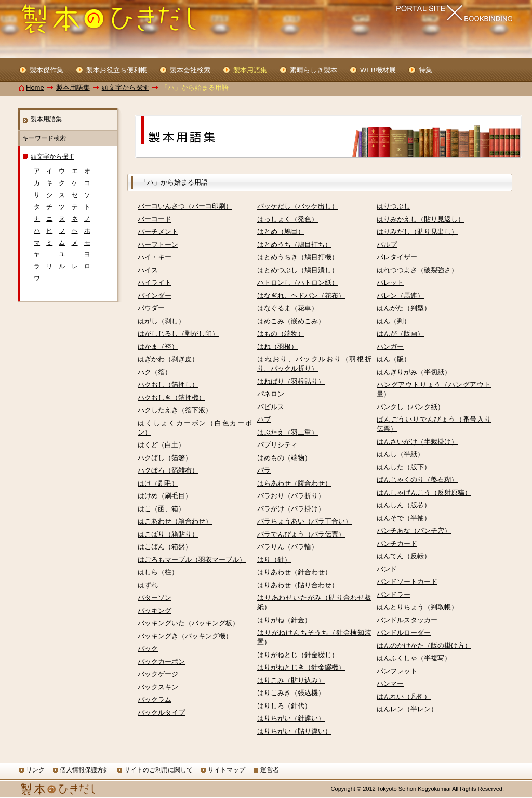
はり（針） (274, 560)
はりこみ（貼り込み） (291, 680)
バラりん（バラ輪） (288, 547)
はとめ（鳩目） (281, 232)
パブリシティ (277, 445)
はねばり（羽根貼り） (291, 381)
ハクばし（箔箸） (165, 458)
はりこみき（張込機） (291, 693)
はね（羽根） (277, 346)
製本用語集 (73, 88)
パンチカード (397, 544)
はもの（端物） (281, 333)
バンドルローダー (404, 632)
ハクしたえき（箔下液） (175, 410)
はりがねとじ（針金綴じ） (298, 655)
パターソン (155, 598)
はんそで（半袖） (404, 518)
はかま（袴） (158, 346)
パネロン (271, 394)
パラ (264, 470)
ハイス (148, 270)
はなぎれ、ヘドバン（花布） (301, 296)
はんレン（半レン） (407, 709)
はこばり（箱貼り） (168, 534)
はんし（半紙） (400, 454)
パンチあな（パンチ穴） (414, 531)
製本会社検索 (190, 70)
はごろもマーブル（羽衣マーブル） (192, 560)
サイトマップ (227, 770)
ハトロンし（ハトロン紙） (298, 283)
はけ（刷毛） (158, 483)
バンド (387, 569)
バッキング (155, 611)
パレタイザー (397, 257)
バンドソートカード (407, 581)
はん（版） (394, 359)
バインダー (155, 296)
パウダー (151, 308)
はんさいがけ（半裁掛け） (417, 442)
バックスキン (158, 687)
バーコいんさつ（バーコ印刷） (185, 206)
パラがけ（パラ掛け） (291, 509)
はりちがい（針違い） (291, 718)
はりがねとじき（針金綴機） (301, 667)
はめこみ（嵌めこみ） (291, 321)
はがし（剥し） (161, 321)
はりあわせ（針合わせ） (294, 572)
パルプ (387, 245)
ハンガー (390, 346)
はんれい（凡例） (404, 696)
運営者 (270, 770)
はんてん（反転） (404, 556)
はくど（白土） (161, 445)
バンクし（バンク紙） (410, 407)
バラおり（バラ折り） (291, 496)
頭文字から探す (125, 88)
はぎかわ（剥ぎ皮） (168, 359)
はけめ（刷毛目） (165, 496)
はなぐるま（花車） (288, 308)
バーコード (155, 219)
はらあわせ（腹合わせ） (294, 483)
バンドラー (394, 594)
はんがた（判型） (407, 308)
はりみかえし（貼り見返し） (421, 219)
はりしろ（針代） (284, 706)
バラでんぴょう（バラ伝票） (301, 534)
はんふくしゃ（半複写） (414, 658)
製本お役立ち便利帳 (117, 70)
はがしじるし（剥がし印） (178, 333)
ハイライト (155, 283)
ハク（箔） (155, 372)
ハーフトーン (158, 245)
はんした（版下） (404, 467)
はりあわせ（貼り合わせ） (298, 585)
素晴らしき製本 (314, 70)
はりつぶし (394, 206)
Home (35, 88)
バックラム (155, 699)
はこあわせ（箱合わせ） (175, 521)
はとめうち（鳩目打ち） (294, 245)
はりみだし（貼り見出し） (417, 232)
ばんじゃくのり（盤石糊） (417, 480)
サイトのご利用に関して (158, 770)
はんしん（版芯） (404, 505)
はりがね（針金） (284, 620)
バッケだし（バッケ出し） (298, 206)
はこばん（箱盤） (165, 547)
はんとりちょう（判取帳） (417, 607)
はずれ (148, 585)
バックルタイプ (161, 712)
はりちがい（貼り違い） (294, 731)
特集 (425, 70)
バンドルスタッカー (407, 620)
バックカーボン (161, 662)
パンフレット (397, 671)
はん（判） (394, 321)
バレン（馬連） (400, 296)
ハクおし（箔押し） (168, 384)
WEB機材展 (378, 70)
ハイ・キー (155, 257)
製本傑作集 (46, 70)
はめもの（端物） (284, 458)
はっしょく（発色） (288, 219)
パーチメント (158, 232)
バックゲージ (158, 674)
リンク (35, 770)
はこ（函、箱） (161, 509)
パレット (390, 283)
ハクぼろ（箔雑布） (168, 470)
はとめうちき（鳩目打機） (298, 257)
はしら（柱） (158, 572)
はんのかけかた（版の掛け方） (424, 645)
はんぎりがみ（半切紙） (414, 372)
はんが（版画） (400, 333)
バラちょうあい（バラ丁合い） (304, 521)
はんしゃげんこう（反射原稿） (424, 493)
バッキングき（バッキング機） (185, 636)
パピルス (271, 407)
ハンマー (390, 683)
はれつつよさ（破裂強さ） (417, 270)
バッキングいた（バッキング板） (188, 623)
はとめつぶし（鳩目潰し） (298, 270)
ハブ (264, 419)
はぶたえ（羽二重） (288, 432)
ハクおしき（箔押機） (171, 397)
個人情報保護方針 (85, 770)
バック (148, 649)
